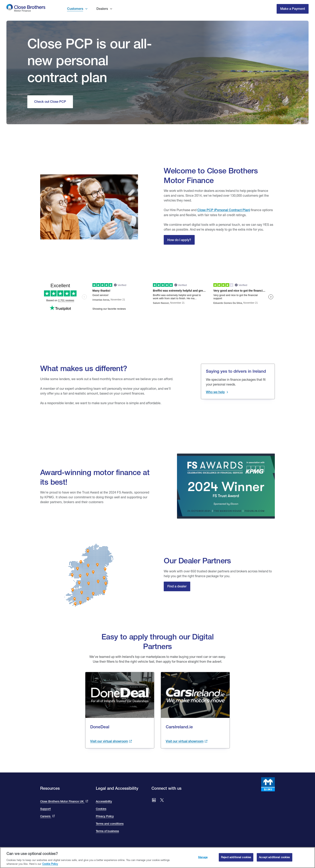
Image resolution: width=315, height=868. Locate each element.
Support (46, 809)
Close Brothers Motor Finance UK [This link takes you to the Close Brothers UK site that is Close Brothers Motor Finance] (62, 801)
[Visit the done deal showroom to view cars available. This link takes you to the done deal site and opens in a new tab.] (111, 741)
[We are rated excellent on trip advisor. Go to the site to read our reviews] (157, 287)
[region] (157, 858)
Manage (203, 857)
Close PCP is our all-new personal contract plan (90, 60)
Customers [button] (75, 9)
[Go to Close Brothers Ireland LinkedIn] (154, 801)
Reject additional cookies (236, 857)
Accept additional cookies (274, 857)
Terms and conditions (110, 824)
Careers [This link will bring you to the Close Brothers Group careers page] (46, 816)
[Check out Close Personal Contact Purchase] (50, 102)
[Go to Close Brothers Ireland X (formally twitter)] (162, 801)
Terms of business (107, 831)
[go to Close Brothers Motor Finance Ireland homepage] (26, 9)
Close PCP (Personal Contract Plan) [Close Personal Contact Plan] (224, 210)
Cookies (101, 809)
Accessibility (104, 801)
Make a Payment (293, 9)
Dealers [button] (102, 9)
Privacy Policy (105, 816)
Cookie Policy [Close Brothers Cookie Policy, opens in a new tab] (50, 864)
